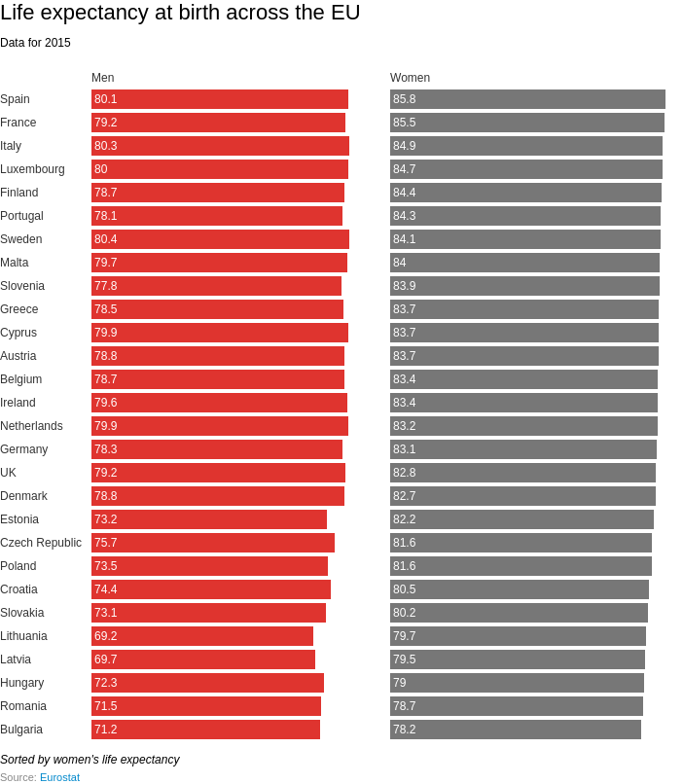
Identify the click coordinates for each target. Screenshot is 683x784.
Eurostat (60, 777)
